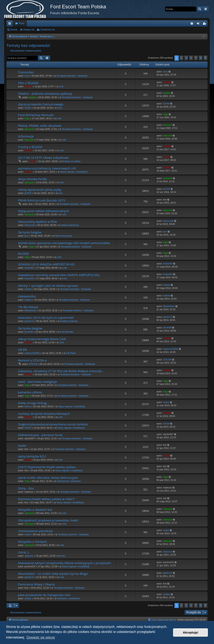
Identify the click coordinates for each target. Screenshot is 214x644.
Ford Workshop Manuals (36, 115)
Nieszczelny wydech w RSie (38, 221)
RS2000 (23, 254)
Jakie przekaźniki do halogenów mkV (44, 595)
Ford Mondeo (67, 332)
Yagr (27, 118)
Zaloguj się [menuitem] (199, 24)
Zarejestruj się (48, 29)
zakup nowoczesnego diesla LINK (42, 339)
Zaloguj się (29, 29)
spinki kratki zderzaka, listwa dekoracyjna (48, 478)
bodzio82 (29, 268)
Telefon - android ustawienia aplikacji (45, 93)
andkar (28, 598)
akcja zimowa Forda (32, 179)
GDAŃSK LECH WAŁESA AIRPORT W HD (46, 264)
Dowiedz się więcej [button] (41, 637)
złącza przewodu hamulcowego (41, 104)
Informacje (26, 136)
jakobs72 (29, 321)
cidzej (28, 460)
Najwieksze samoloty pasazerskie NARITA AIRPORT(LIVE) (59, 275)
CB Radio (71, 353)
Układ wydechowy (70, 225)
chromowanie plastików (35, 531)
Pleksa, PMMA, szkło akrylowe (40, 125)
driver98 (29, 332)
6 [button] (201, 58)
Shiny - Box (26, 488)
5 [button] (196, 58)
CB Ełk (22, 350)
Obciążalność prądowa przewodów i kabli (48, 520)
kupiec (32, 97)
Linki (61, 86)
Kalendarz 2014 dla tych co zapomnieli (46, 318)
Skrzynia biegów (30, 232)
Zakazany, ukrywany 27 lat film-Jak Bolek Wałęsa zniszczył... (61, 371)
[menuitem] (192, 23)
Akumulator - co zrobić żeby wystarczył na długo (53, 574)
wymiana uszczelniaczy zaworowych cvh (47, 168)
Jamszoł (29, 182)
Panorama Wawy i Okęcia (36, 584)
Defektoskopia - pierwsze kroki (40, 435)
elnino (27, 406)
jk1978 (28, 193)
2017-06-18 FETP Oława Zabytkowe (43, 157)
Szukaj (14, 29)
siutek (27, 534)
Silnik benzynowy (64, 236)
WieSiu (28, 86)
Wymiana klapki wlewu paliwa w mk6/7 (46, 499)
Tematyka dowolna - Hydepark (72, 76)
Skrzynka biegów (30, 328)
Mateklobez (30, 310)
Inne (59, 108)
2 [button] (181, 58)
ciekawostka (27, 296)
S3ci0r (28, 108)
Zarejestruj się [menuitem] (205, 24)
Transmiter (26, 72)
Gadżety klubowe (69, 321)
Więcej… (10, 24)
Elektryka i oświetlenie (68, 598)
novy (27, 76)
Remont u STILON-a (32, 360)
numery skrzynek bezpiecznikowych (44, 414)
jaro (26, 236)
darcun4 (29, 129)
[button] (205, 58)
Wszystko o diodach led (35, 510)
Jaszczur (29, 556)
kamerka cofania (30, 392)
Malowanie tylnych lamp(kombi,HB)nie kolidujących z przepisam (64, 563)
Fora (22, 23)
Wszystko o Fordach (32, 542)
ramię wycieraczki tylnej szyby (40, 189)
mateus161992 (32, 353)
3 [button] (186, 58)
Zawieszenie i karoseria (69, 481)
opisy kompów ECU (32, 456)
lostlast (28, 289)
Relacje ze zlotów (71, 161)
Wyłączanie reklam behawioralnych (44, 211)
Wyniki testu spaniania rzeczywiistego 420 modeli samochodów (64, 243)
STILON (33, 364)
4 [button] (191, 58)
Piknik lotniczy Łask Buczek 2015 (41, 200)
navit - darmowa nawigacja (37, 382)
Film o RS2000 (28, 83)
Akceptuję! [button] (191, 632)
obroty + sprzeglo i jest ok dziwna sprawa (48, 286)
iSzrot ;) (23, 552)
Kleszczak (30, 225)
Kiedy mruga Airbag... (33, 403)
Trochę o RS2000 (30, 147)
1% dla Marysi (28, 307)
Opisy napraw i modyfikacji (74, 172)
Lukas (32, 161)
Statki (22, 446)
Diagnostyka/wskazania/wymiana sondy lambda (53, 424)
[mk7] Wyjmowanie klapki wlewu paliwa (47, 467)
